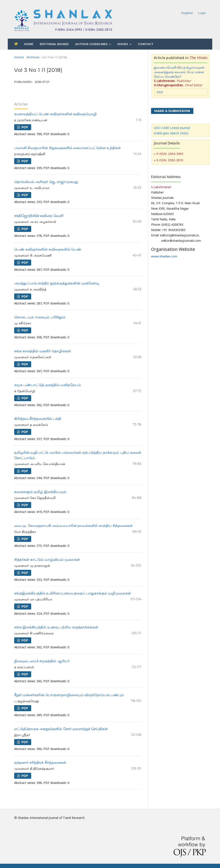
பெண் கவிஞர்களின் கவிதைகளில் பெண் (48, 249)
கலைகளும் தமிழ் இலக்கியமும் (40, 492)
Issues (123, 44)
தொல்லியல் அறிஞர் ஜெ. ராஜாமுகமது (46, 182)
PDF (24, 127)
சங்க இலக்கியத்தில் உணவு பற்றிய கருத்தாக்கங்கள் (56, 627)
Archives (33, 57)
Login (202, 13)
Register (187, 13)
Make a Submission (172, 111)
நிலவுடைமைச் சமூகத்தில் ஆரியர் (42, 661)
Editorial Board (54, 44)
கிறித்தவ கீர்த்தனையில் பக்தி (38, 419)
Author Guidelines (92, 44)
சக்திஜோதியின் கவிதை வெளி (39, 216)
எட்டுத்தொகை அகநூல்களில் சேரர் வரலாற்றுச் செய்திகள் (61, 729)
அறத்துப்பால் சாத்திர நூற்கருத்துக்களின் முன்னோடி (57, 283)
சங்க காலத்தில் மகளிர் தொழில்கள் (43, 351)
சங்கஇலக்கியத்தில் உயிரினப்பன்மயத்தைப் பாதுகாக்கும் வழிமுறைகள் (73, 593)
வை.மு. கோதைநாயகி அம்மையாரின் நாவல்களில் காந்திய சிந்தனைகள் (73, 526)
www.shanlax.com (164, 256)
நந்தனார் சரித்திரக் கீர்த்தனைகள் (40, 763)
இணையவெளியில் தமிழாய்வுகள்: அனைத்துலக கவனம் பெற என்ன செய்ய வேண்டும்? (180, 72)
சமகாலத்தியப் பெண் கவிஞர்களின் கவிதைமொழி (55, 114)
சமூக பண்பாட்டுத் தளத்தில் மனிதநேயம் (48, 385)
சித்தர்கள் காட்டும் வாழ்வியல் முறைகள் (47, 560)
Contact (146, 44)
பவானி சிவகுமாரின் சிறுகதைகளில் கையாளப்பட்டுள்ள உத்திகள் (67, 148)
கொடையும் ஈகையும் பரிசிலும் (40, 317)
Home (29, 44)
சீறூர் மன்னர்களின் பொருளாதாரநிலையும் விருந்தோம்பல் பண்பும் (69, 695)
